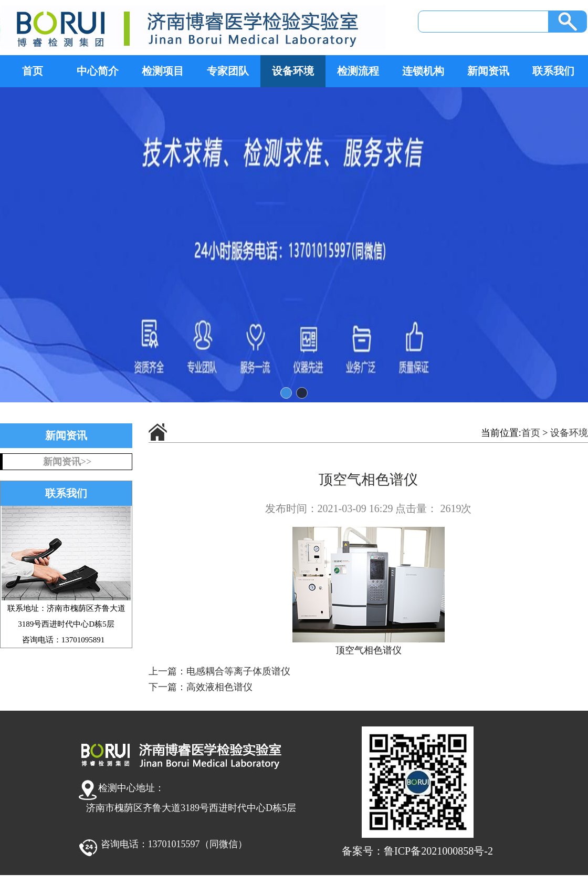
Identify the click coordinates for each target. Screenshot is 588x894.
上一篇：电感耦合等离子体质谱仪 (219, 671)
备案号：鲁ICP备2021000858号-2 (417, 851)
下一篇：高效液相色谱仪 (201, 687)
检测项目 (163, 71)
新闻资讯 (488, 71)
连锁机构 (423, 71)
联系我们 (553, 71)
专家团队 (228, 71)
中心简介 (98, 71)
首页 (33, 71)
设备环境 (293, 71)
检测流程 (358, 71)
